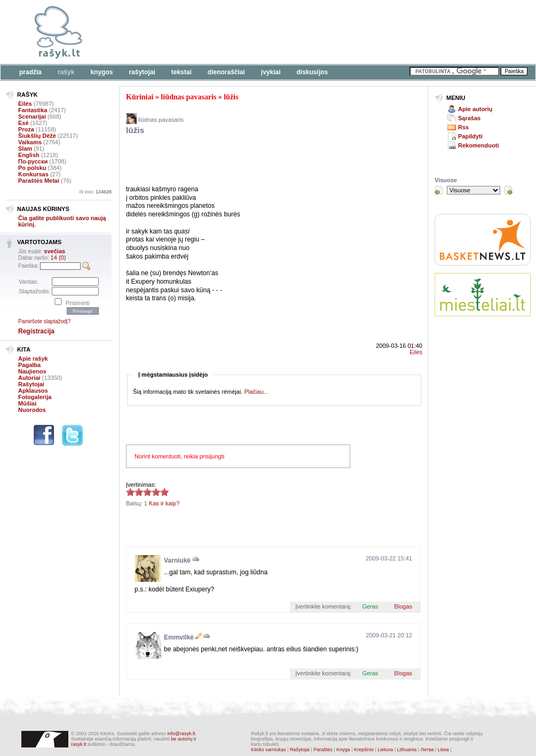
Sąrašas (469, 118)
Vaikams (30, 142)
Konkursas (33, 174)
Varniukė (177, 560)
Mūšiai (27, 403)
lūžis (231, 97)
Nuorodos (32, 410)
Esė (23, 123)
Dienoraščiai (226, 72)
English (29, 155)
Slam (25, 149)
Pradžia (30, 72)
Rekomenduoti (478, 145)
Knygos (101, 72)
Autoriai (29, 378)
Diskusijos (313, 72)
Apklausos (33, 391)
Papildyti (470, 136)
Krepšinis (364, 750)
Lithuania (407, 750)
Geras (370, 606)
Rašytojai (142, 72)
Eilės (25, 104)
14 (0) (58, 258)
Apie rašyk (33, 358)
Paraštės (323, 750)
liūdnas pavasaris (188, 97)
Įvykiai (271, 72)
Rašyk (66, 72)
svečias (54, 251)
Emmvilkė (179, 637)
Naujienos (32, 371)
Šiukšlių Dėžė (37, 136)
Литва (427, 750)
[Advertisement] (328, 32)
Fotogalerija (35, 397)
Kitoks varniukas (269, 750)
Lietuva (385, 750)
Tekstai (182, 72)
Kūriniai (140, 97)
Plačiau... (256, 392)
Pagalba (29, 365)
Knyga (343, 750)
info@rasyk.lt (181, 734)
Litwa (443, 750)
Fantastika (33, 110)
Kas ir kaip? (164, 503)
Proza (26, 129)
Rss (463, 127)
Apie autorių (475, 109)
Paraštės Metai (39, 181)
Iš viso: (95, 192)
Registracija (36, 331)
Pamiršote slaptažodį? (44, 321)
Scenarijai (32, 116)
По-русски (33, 161)
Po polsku (32, 168)
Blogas (403, 606)
